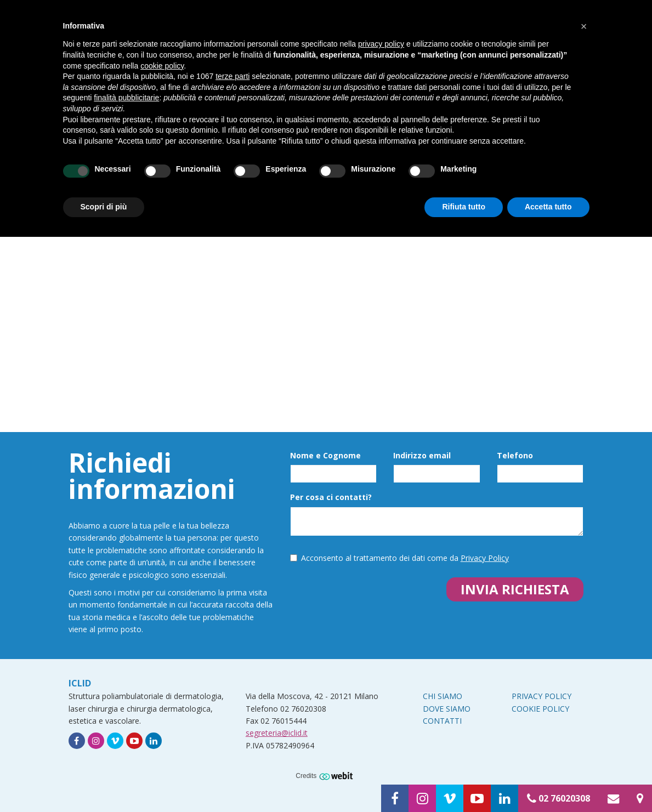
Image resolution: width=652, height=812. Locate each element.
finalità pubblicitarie (126, 98)
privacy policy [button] (381, 44)
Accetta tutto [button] (548, 207)
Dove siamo (447, 709)
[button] (584, 26)
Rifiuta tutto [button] (464, 207)
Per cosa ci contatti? (331, 497)
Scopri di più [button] (104, 207)
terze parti (233, 76)
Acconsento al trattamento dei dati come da (399, 558)
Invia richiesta (515, 589)
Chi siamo (443, 696)
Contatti (442, 721)
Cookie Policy (540, 709)
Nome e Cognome (325, 455)
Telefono (515, 455)
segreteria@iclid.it (277, 733)
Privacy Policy (485, 558)
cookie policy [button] (162, 66)
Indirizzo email (422, 455)
